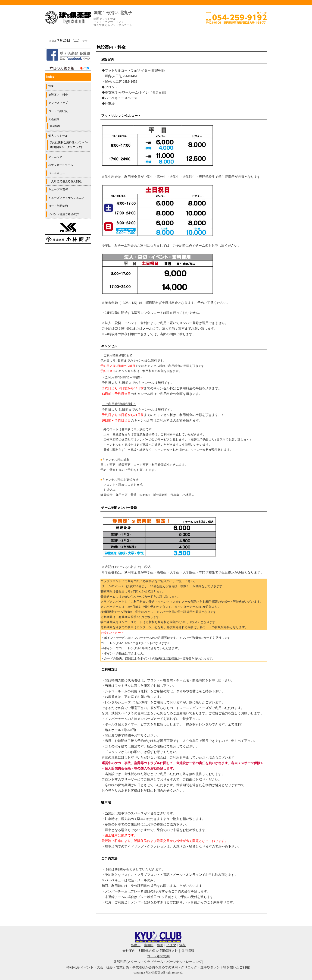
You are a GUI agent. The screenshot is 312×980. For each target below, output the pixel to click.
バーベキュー (57, 173)
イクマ (171, 945)
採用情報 (188, 951)
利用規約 (145, 951)
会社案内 (129, 951)
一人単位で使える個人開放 (65, 181)
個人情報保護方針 (165, 951)
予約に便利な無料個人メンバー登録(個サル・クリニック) (69, 145)
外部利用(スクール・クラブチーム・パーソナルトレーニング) (158, 962)
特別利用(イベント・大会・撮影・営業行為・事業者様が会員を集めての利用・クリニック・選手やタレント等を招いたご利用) (158, 967)
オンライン (194, 875)
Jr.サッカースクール (61, 165)
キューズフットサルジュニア (66, 198)
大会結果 (55, 126)
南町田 (149, 945)
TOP (51, 86)
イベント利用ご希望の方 (64, 214)
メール (147, 329)
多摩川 (136, 945)
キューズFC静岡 (58, 189)
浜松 (183, 945)
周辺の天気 (68, 68)
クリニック (55, 157)
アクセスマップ (58, 103)
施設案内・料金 (58, 95)
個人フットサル (58, 136)
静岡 (160, 945)
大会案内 (54, 119)
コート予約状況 (58, 111)
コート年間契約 (58, 206)
